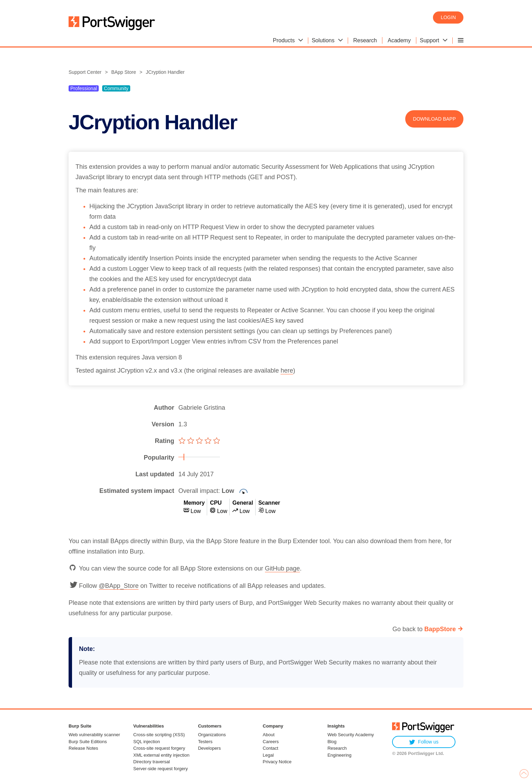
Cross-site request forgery (159, 748)
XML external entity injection (161, 755)
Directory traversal (152, 762)
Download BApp (434, 119)
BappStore (440, 629)
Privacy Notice (277, 762)
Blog (332, 742)
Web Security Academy (351, 735)
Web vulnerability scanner (94, 735)
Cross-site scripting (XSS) (159, 735)
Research (337, 748)
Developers (210, 748)
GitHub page (282, 568)
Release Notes (83, 748)
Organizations (212, 735)
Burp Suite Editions (88, 742)
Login (448, 17)
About (269, 735)
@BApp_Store (119, 586)
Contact (271, 748)
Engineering (339, 755)
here (287, 371)
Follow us (424, 742)
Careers (271, 742)
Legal (268, 755)
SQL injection (147, 742)
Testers (205, 742)
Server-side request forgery (161, 769)
